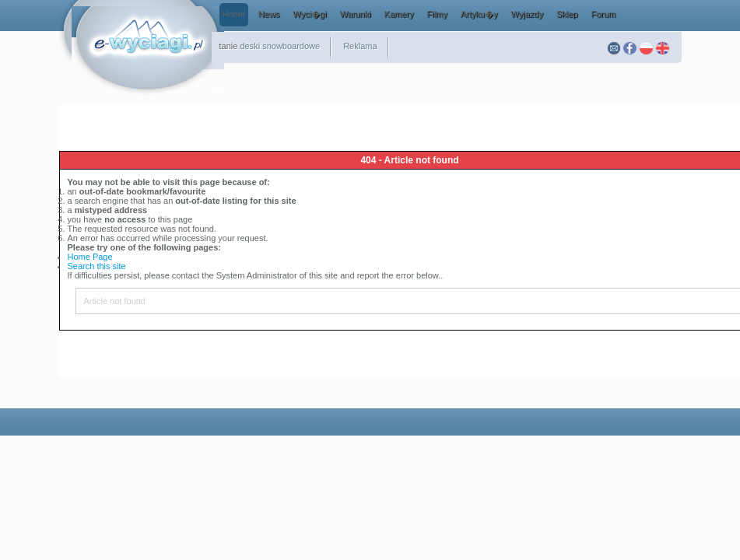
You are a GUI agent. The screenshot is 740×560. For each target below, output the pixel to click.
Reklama (360, 46)
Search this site (97, 266)
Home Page (90, 257)
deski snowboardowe (280, 46)
